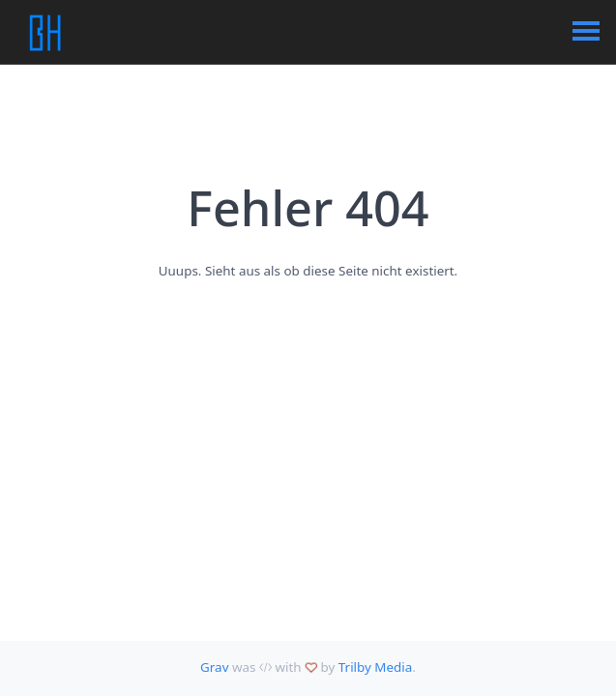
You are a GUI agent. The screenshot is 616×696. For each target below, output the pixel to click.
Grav (214, 667)
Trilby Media (375, 667)
